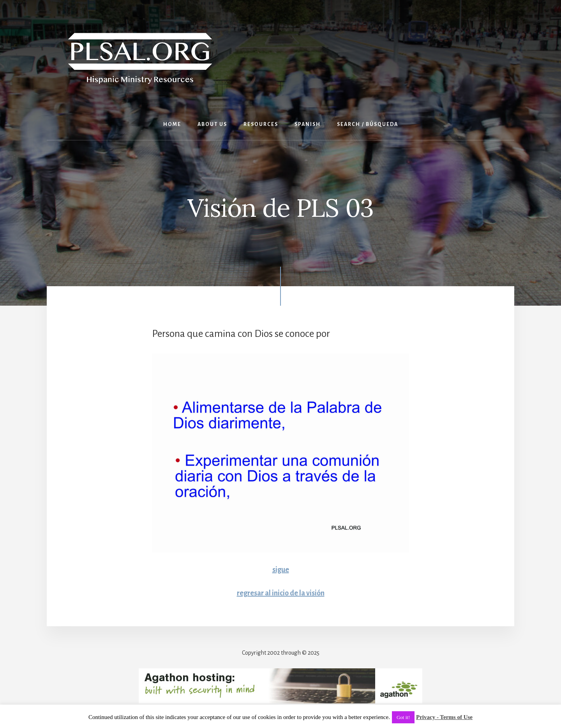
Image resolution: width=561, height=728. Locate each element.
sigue (281, 570)
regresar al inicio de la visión (281, 593)
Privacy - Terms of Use (444, 717)
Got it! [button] (403, 717)
